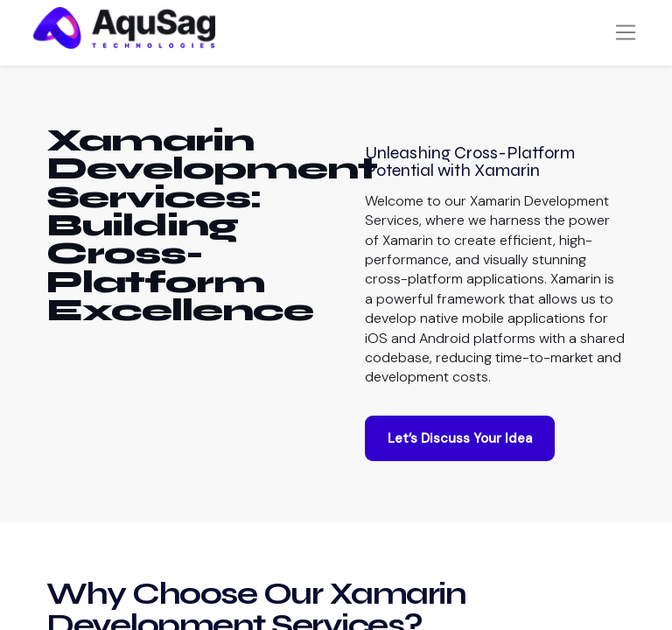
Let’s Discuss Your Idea (460, 458)
